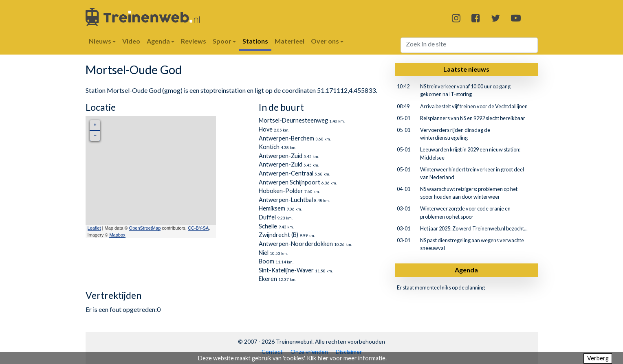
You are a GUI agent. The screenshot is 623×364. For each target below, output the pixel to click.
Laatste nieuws (466, 69)
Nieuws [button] (102, 41)
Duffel (267, 217)
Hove (266, 129)
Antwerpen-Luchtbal (286, 200)
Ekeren (268, 279)
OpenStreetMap (145, 228)
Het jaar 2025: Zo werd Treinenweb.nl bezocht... (474, 228)
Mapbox (117, 235)
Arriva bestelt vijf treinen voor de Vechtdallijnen (474, 106)
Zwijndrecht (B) (278, 235)
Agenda (466, 270)
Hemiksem (272, 208)
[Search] (469, 45)
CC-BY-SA (198, 228)
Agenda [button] (161, 41)
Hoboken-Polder (281, 191)
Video (131, 41)
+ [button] (95, 125)
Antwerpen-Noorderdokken (296, 244)
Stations (255, 41)
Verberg (598, 358)
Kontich (269, 147)
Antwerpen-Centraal (286, 173)
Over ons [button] (327, 41)
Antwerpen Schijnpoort (289, 182)
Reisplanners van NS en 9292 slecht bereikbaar (473, 118)
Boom (266, 261)
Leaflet (94, 228)
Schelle (268, 226)
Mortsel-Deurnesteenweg (293, 120)
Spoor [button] (224, 41)
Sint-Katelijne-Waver (286, 270)
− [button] (95, 136)
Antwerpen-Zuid (281, 156)
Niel (264, 253)
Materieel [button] (289, 41)
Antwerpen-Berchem (286, 138)
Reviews (194, 41)
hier (323, 358)
